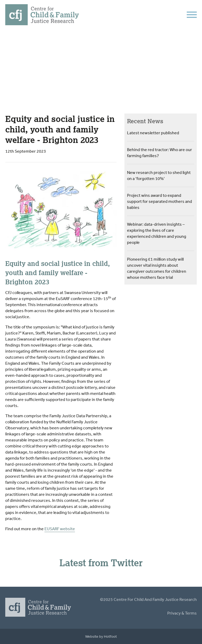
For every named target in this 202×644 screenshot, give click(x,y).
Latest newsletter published (153, 133)
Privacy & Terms (182, 613)
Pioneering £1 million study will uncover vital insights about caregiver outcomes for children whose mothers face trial (157, 268)
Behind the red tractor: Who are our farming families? (160, 153)
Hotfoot (110, 636)
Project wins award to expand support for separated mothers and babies (160, 201)
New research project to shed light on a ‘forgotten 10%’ (159, 175)
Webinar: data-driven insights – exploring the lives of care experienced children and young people (157, 233)
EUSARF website (60, 529)
